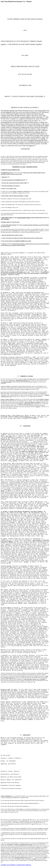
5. (1, 843)
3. (1, 833)
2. (1, 828)
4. (1, 839)
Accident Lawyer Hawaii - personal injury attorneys (16, 865)
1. (1, 788)
